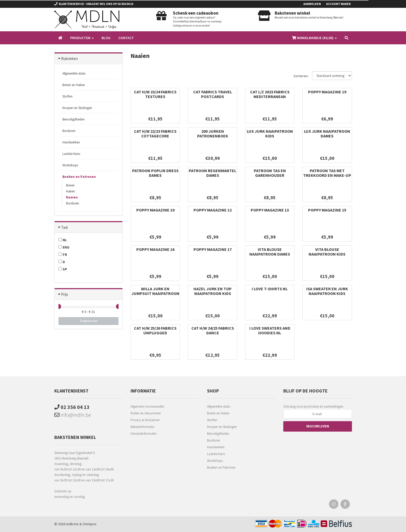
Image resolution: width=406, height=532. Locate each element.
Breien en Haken (74, 85)
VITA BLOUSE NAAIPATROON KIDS (327, 252)
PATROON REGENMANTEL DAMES (213, 173)
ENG (64, 247)
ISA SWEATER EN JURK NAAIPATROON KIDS (327, 291)
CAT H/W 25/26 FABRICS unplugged (155, 330)
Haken (70, 191)
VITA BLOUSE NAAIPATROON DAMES (270, 252)
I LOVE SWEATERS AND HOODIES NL (270, 330)
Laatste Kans (71, 154)
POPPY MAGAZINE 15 (327, 210)
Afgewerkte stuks (74, 73)
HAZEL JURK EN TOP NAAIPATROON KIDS (213, 291)
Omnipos (90, 524)
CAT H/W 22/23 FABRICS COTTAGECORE (155, 134)
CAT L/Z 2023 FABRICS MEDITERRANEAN (270, 94)
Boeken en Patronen (79, 177)
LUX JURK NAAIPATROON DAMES (327, 134)
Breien (70, 185)
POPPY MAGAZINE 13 (270, 210)
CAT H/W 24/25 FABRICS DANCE (213, 330)
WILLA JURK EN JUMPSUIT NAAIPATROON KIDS (155, 293)
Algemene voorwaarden (147, 406)
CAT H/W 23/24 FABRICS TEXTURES (155, 94)
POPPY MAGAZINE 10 (155, 210)
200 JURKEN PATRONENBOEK (213, 134)
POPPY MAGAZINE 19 (327, 92)
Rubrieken (69, 59)
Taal (64, 227)
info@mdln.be (73, 415)
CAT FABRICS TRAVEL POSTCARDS (213, 94)
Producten (82, 38)
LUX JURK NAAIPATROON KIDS (270, 134)
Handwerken (71, 142)
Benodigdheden (73, 119)
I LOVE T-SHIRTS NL (270, 289)
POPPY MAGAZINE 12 (213, 210)
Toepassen (89, 321)
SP (63, 269)
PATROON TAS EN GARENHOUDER (270, 173)
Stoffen (67, 96)
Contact (126, 38)
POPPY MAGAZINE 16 (155, 249)
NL (63, 240)
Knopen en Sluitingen (77, 108)
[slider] (58, 306)
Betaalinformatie (142, 427)
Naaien (72, 197)
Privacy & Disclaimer (145, 420)
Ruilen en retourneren (146, 413)
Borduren (69, 131)
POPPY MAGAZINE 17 (213, 249)
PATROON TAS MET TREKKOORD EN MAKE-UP (327, 173)
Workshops (70, 165)
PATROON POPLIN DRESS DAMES (155, 173)
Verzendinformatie (143, 434)
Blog (106, 38)
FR (63, 255)
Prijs (65, 294)
